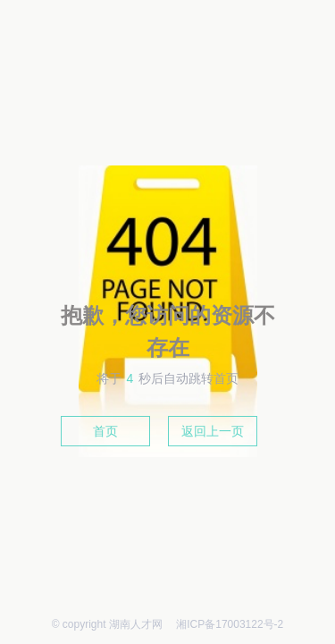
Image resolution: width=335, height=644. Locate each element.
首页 (105, 431)
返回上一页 (213, 431)
